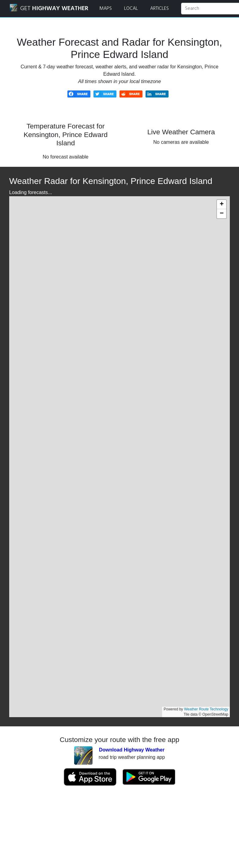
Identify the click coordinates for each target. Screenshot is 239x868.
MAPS (106, 9)
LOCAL (131, 9)
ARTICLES (159, 9)
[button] (222, 205)
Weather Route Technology (206, 709)
